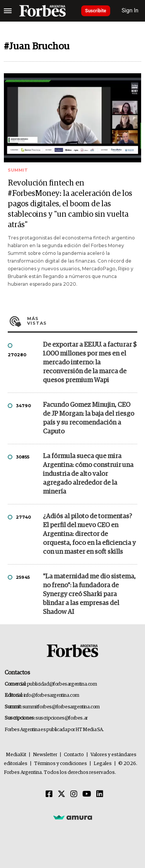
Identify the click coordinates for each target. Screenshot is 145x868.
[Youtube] (87, 794)
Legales (103, 764)
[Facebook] (49, 794)
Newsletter (45, 755)
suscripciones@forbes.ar (62, 718)
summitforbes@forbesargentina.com (61, 707)
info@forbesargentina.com (51, 695)
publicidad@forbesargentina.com (62, 684)
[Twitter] (61, 794)
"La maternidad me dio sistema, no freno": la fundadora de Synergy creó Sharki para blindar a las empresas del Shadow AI (89, 594)
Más (82, 321)
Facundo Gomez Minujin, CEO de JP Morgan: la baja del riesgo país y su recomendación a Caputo (89, 418)
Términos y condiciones (61, 764)
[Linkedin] (100, 794)
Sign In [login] (130, 11)
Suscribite (96, 11)
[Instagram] (74, 794)
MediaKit (16, 755)
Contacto (74, 755)
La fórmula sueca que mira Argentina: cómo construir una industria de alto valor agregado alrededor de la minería (88, 474)
